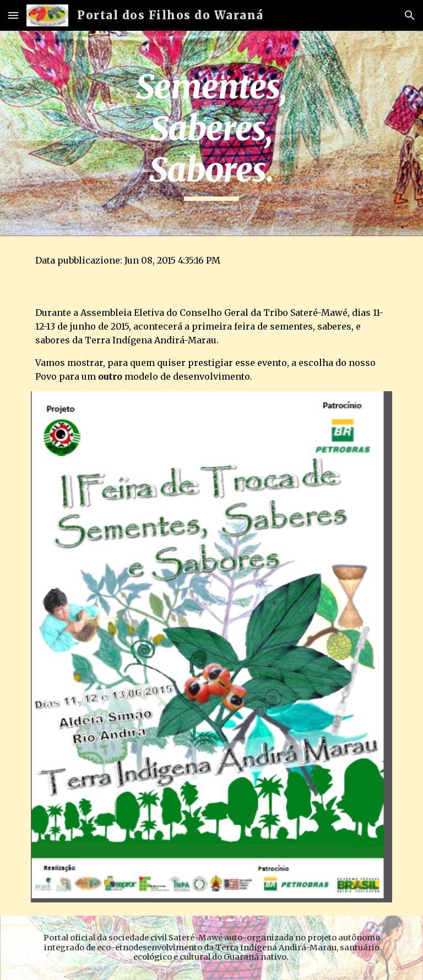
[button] (13, 15)
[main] (211, 133)
